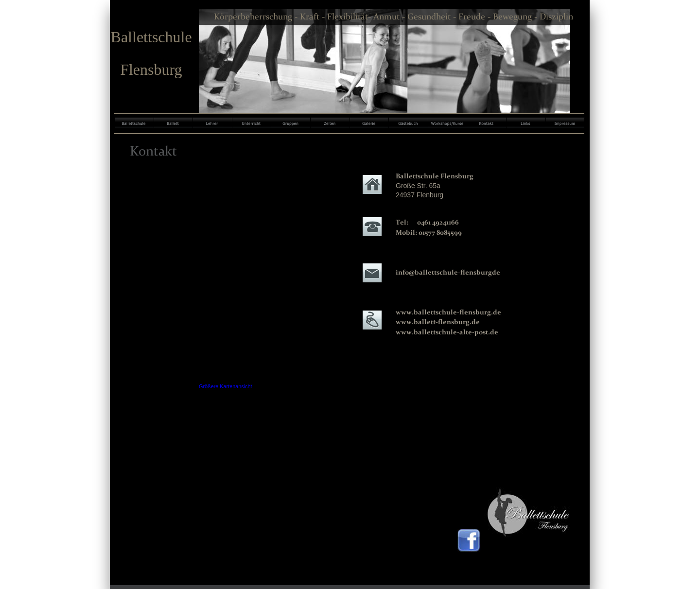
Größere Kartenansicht (226, 386)
